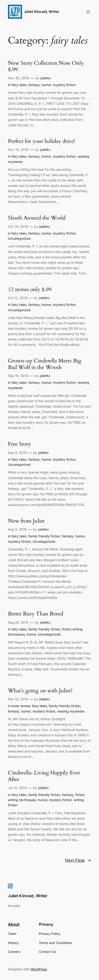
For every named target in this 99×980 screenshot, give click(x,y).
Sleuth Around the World (37, 218)
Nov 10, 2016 (18, 150)
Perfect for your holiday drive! (41, 141)
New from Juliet (26, 521)
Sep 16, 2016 (18, 376)
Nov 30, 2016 (18, 78)
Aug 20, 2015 (18, 622)
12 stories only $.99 (30, 289)
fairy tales (19, 85)
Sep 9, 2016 (17, 453)
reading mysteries (71, 711)
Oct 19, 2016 (18, 226)
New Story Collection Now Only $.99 (46, 66)
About (14, 924)
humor (46, 85)
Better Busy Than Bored (36, 614)
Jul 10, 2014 (17, 788)
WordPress (39, 969)
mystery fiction (64, 85)
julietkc (46, 78)
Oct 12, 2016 (18, 298)
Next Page (78, 860)
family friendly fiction (44, 536)
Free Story (19, 444)
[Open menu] (88, 12)
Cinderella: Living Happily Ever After (44, 776)
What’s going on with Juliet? (40, 691)
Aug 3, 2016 (17, 529)
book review (21, 706)
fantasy (34, 85)
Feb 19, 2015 (18, 699)
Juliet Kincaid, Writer (42, 12)
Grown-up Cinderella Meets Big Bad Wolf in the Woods (45, 364)
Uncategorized (19, 238)
